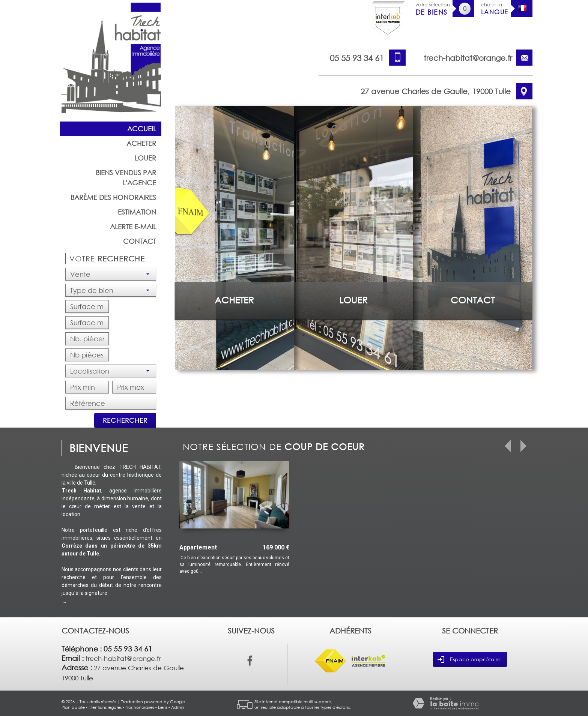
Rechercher (125, 420)
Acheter (141, 143)
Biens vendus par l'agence (126, 178)
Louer (145, 158)
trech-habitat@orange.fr (468, 58)
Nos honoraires (140, 707)
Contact (140, 241)
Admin (178, 707)
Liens (163, 707)
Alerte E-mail (133, 227)
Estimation (137, 212)
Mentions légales (105, 707)
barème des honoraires (113, 197)
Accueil (142, 129)
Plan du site (73, 707)
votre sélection (433, 9)
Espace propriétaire (469, 659)
